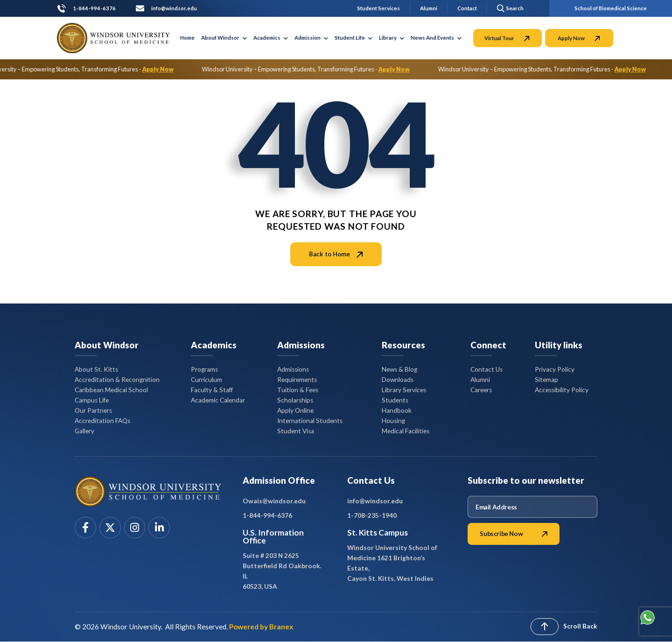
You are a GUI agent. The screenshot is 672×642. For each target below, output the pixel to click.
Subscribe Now (514, 534)
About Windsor (224, 38)
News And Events (436, 38)
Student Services (378, 8)
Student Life (353, 38)
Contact (467, 8)
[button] (509, 8)
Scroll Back (580, 626)
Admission (311, 38)
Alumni (429, 8)
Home (187, 38)
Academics (271, 38)
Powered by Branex (261, 627)
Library (392, 38)
